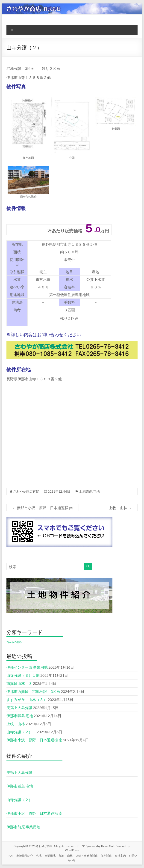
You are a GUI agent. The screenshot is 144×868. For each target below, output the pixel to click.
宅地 (97, 491)
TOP (11, 856)
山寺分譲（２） (21, 732)
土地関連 (85, 491)
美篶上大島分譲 (19, 708)
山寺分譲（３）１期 (23, 675)
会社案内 (120, 856)
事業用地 (50, 856)
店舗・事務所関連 (87, 856)
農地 (61, 856)
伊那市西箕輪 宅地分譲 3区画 (33, 691)
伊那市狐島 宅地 (20, 716)
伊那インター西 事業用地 (27, 667)
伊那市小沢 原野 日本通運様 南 (43, 508)
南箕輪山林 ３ (19, 683)
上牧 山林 (120, 508)
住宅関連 (106, 856)
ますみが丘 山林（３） (27, 699)
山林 (70, 856)
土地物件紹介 (25, 856)
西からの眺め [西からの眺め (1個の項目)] (14, 642)
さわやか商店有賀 (26, 491)
